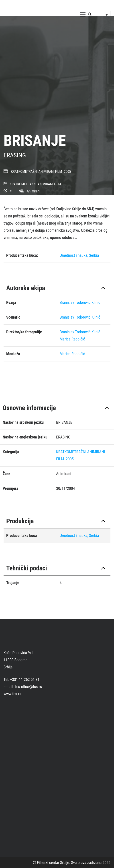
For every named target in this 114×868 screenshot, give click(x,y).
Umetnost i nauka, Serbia (79, 255)
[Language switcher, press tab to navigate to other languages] (103, 15)
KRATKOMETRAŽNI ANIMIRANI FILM (37, 172)
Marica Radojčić (72, 339)
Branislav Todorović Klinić (80, 302)
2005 (67, 172)
